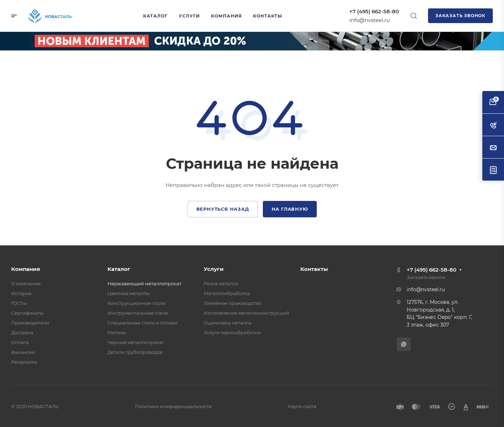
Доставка (22, 332)
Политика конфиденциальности (173, 406)
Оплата (20, 342)
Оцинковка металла (228, 323)
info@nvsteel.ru (370, 20)
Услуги (214, 269)
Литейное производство (233, 303)
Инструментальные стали (138, 313)
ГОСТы (19, 303)
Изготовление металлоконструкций (246, 313)
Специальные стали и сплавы (142, 323)
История (21, 293)
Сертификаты (27, 313)
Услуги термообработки (232, 332)
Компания (26, 269)
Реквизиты (24, 362)
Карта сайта (302, 406)
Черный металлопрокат (136, 342)
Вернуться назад (223, 209)
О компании (26, 283)
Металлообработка (227, 293)
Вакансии (23, 352)
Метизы (117, 332)
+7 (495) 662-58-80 (374, 11)
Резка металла (221, 283)
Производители (30, 323)
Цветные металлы (129, 293)
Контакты (314, 269)
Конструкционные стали (136, 303)
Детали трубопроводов (135, 352)
